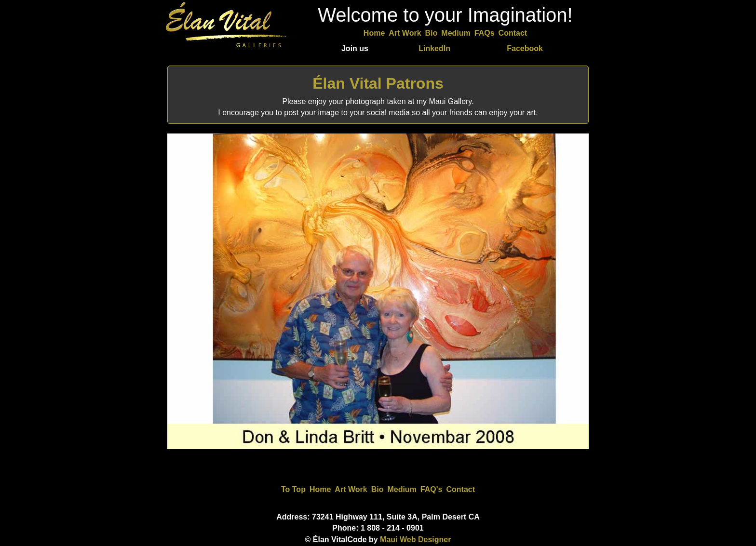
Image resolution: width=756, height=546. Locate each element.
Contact (513, 33)
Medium (456, 33)
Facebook (525, 48)
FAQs (485, 33)
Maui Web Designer (415, 539)
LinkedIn (434, 48)
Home (374, 33)
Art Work (405, 33)
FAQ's (432, 489)
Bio (432, 33)
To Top (293, 489)
